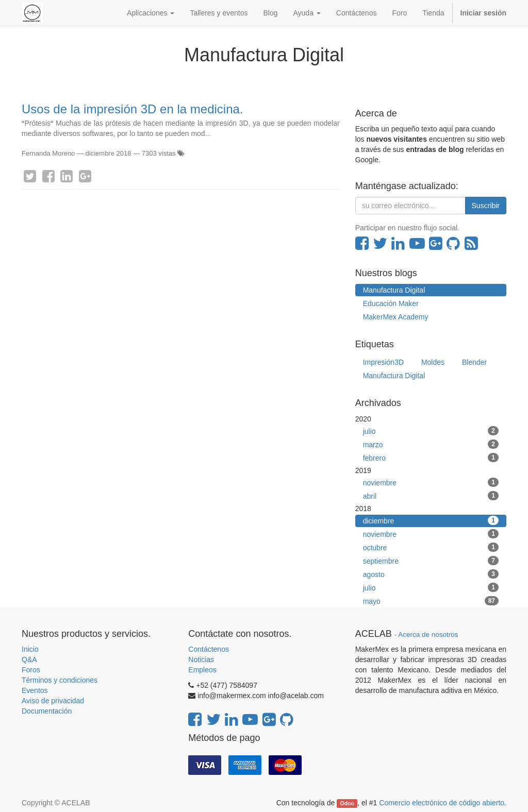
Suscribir (486, 206)
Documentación (47, 711)
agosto (431, 574)
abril (431, 496)
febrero (431, 458)
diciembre (431, 520)
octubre (431, 547)
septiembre (431, 561)
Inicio (30, 649)
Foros (31, 670)
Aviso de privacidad (53, 701)
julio (431, 431)
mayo (431, 601)
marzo (431, 444)
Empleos (202, 670)
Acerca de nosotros (428, 635)
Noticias (201, 659)
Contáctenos (209, 649)
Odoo (347, 803)
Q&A (29, 659)
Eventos (35, 690)
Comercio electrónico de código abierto (442, 803)
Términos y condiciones (60, 680)
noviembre (431, 482)
